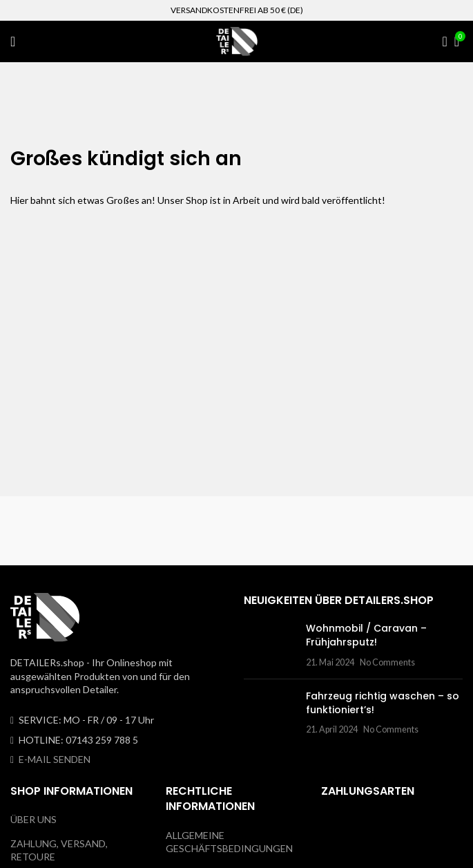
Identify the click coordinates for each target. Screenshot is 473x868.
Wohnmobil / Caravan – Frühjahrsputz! (366, 635)
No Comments (387, 662)
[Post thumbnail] (270, 645)
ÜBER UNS (33, 819)
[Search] (441, 41)
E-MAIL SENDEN (55, 759)
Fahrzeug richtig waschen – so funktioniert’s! (383, 703)
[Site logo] (237, 40)
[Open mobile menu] (13, 41)
